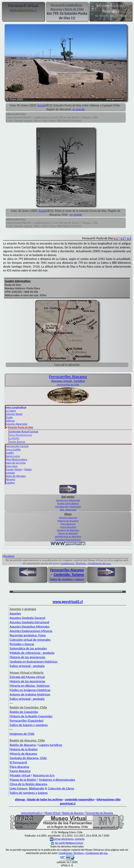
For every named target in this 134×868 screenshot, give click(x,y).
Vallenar (10, 421)
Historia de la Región (24, 749)
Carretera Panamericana (68, 540)
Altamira (10, 479)
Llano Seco (12, 466)
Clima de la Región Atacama (29, 784)
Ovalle (9, 417)
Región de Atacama (23, 745)
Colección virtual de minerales (30, 640)
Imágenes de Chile (22, 734)
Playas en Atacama (68, 533)
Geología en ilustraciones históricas (34, 661)
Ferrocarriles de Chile (68, 385)
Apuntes (15, 613)
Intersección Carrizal (17, 446)
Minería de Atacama (23, 754)
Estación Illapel (14, 414)
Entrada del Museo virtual (27, 677)
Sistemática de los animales (28, 648)
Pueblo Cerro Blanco (68, 503)
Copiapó (10, 473)
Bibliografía (37, 788)
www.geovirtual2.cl (68, 602)
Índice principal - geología (27, 666)
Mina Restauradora (16, 459)
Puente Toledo (14, 469)
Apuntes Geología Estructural (29, 622)
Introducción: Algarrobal (68, 507)
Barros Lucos (13, 456)
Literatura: (9, 556)
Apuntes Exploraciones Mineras (31, 631)
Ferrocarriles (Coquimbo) (27, 721)
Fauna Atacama (68, 527)
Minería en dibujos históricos (30, 686)
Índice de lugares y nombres (29, 725)
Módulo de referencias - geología (32, 653)
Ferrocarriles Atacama (67, 570)
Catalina (10, 483)
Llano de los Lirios (16, 463)
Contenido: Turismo (69, 575)
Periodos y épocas (22, 644)
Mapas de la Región (23, 780)
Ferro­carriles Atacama (68, 377)
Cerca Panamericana (20, 435)
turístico (79, 381)
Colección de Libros (61, 788)
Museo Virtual (52, 813)
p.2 (122, 238)
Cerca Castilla (13, 449)
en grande (79, 109)
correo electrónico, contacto (69, 839)
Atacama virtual (61, 381)
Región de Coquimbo (24, 712)
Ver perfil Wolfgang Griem (67, 843)
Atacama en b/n (44, 775)
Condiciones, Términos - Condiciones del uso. (86, 563)
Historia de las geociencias (28, 657)
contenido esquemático (80, 799)
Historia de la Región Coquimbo (31, 716)
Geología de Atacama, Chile (28, 758)
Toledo (28, 469)
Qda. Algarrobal (68, 510)
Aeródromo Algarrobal (68, 500)
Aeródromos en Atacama (68, 536)
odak (42, 105)
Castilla (10, 453)
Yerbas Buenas (17, 442)
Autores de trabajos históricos (30, 694)
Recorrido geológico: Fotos (28, 635)
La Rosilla (14, 438)
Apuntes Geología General (27, 618)
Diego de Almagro (16, 476)
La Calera (11, 411)
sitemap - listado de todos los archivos (39, 799)
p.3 (129, 238)
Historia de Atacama (68, 521)
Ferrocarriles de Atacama (99, 813)
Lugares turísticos (50, 745)
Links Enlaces (19, 788)
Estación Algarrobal (16, 424)
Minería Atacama (68, 518)
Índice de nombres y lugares (67, 579)
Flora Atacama (68, 524)
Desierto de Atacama (68, 530)
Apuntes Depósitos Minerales (30, 627)
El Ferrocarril (18, 762)
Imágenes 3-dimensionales (57, 780)
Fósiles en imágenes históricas (30, 690)
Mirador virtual (20, 775)
